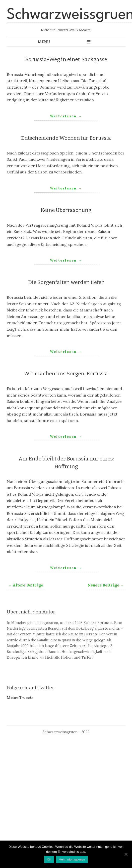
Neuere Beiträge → (106, 585)
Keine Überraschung (66, 210)
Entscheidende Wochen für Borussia (66, 138)
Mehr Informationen (72, 859)
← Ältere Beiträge (25, 585)
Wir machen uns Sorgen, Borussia (66, 374)
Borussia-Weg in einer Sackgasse (66, 60)
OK (49, 859)
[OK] (126, 854)
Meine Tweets (20, 697)
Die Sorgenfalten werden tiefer (66, 282)
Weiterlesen (66, 116)
